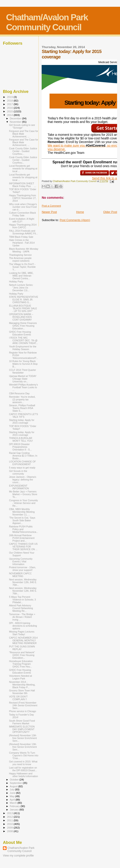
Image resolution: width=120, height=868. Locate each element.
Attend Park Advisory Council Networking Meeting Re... (21, 608)
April (13, 800)
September (16, 783)
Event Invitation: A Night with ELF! (22, 220)
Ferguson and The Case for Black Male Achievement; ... (24, 134)
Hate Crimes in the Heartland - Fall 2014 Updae (22, 243)
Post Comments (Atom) (75, 220)
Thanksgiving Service (20, 255)
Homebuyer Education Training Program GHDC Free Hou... (21, 664)
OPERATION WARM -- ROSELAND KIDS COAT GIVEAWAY (21, 317)
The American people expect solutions (20, 259)
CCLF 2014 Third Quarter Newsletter (23, 371)
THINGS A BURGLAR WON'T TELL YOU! (21, 439)
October (15, 780)
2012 (10, 817)
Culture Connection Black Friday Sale (22, 214)
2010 (10, 824)
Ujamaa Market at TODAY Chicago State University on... (23, 379)
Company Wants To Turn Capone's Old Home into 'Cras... (24, 755)
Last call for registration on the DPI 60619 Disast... (23, 769)
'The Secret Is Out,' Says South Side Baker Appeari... (22, 520)
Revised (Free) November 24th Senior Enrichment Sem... (23, 705)
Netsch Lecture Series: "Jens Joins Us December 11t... (21, 288)
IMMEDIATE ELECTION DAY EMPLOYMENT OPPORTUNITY (22, 729)
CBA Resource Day (19, 393)
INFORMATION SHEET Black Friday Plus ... (23, 185)
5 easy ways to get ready (22, 468)
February (15, 806)
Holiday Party (16, 282)
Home (80, 212)
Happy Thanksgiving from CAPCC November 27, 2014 (23, 198)
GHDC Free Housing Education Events (20, 333)
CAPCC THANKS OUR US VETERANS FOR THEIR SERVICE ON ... (23, 547)
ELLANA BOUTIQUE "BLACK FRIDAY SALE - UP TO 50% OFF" (23, 308)
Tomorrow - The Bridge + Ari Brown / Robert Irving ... (22, 617)
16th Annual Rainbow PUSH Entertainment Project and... (22, 538)
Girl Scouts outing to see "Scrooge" (22, 126)
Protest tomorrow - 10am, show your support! (22, 569)
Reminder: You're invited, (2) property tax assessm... (22, 399)
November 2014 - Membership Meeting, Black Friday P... (22, 685)
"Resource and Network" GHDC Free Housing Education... (22, 655)
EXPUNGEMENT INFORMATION (19, 487)
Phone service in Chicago (23, 711)
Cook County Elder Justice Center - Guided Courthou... (23, 151)
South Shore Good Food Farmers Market (22, 722)
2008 (10, 831)
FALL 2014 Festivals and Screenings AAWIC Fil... (23, 232)
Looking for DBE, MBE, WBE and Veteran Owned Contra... (21, 276)
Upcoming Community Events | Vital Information (21, 561)
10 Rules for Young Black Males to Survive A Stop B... (23, 364)
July (12, 790)
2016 (10, 108)
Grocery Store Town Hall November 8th (22, 692)
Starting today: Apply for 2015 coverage (22, 421)
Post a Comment (51, 206)
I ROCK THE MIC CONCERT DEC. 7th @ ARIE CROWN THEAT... (23, 340)
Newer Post (49, 212)
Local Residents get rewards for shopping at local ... (23, 169)
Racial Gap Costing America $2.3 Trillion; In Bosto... (23, 456)
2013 (10, 813)
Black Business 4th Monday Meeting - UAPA (24, 250)
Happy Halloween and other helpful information (24, 775)
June (13, 793)
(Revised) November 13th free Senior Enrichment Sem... (23, 738)
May (13, 796)
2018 (10, 100)
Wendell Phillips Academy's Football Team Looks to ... (23, 387)
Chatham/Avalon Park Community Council (47, 22)
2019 (10, 97)
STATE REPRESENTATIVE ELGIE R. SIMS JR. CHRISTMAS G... (24, 300)
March (14, 803)
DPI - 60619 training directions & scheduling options (23, 626)
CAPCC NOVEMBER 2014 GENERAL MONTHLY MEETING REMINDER (23, 640)
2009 (10, 828)
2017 (10, 104)
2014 (10, 115)
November (16, 122)
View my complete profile (18, 856)
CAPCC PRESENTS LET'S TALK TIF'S (23, 416)
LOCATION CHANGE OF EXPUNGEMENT (22, 463)
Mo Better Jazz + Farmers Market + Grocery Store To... (23, 494)
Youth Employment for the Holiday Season (23, 348)
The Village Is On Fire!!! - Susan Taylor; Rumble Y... (22, 267)
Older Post (110, 212)
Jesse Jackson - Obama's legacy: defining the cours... (23, 480)
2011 (10, 820)
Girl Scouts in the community (18, 472)
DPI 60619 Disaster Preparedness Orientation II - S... (20, 447)
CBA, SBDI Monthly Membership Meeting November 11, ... (22, 512)
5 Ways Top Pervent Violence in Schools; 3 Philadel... (22, 600)
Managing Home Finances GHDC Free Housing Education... (23, 326)
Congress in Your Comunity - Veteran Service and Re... (23, 503)
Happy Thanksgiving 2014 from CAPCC (23, 226)
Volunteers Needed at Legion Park (20, 677)
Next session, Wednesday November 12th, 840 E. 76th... (23, 582)
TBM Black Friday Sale (21, 237)
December (16, 118)
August (14, 786)
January (15, 810)
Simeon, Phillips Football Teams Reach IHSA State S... (22, 408)
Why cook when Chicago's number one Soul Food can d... (23, 207)
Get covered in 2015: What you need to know (23, 763)
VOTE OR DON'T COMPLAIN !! (18, 698)
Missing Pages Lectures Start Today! (22, 633)
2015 (10, 111)
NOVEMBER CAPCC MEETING (20, 575)
